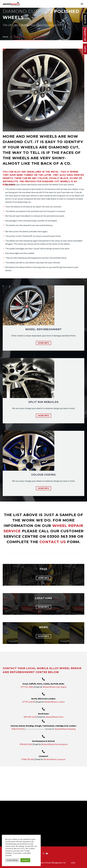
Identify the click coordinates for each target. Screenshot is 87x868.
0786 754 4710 (18, 729)
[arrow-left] (4, 779)
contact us (53, 542)
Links (73, 852)
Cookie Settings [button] (12, 860)
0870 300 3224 (30, 717)
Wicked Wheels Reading (65, 729)
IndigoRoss (50, 861)
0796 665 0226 (26, 744)
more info (43, 343)
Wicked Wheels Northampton (55, 744)
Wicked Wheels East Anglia (55, 687)
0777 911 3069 (27, 687)
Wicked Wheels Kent (55, 717)
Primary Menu (82, 4)
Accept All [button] (25, 860)
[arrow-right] (83, 779)
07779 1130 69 (29, 702)
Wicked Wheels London (55, 702)
